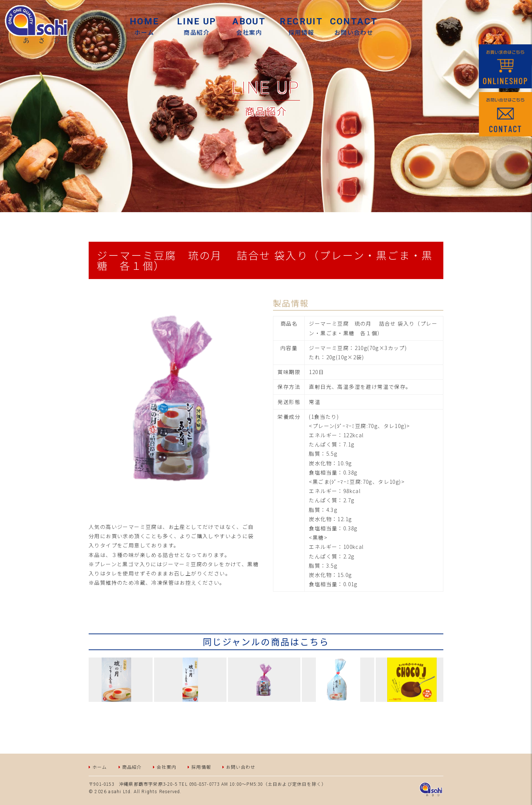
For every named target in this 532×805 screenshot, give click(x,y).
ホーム (144, 26)
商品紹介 (132, 767)
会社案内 (249, 26)
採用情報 (301, 26)
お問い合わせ (354, 26)
